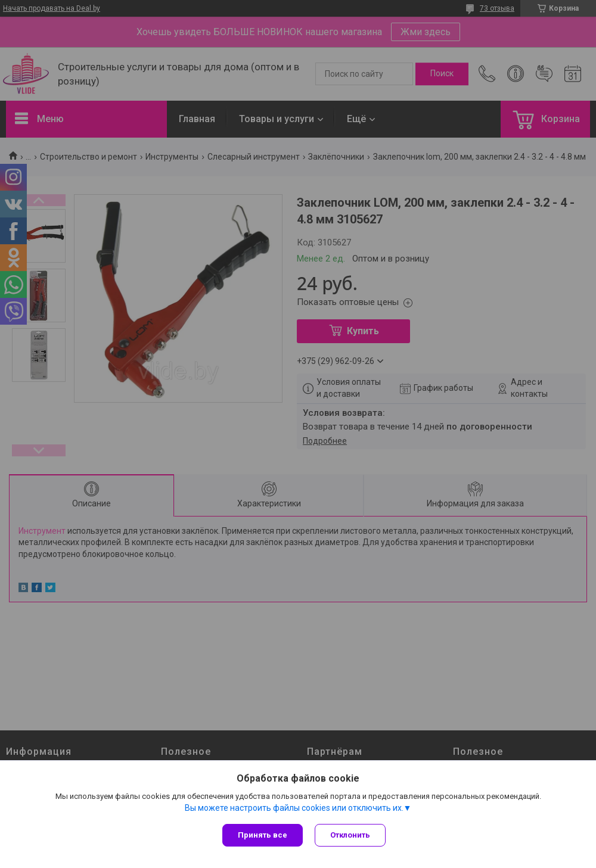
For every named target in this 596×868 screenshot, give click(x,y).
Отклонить (350, 835)
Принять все (263, 835)
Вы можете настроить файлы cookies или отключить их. (294, 808)
